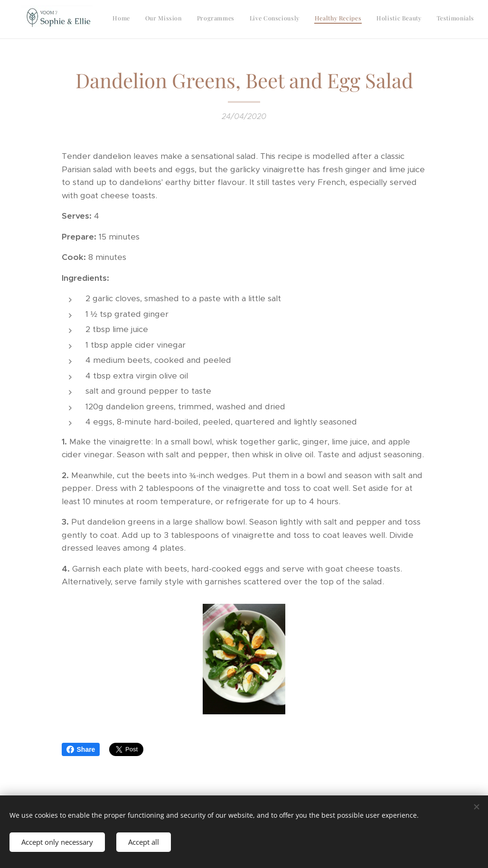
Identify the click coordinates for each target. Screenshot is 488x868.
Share (81, 749)
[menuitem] (368, 19)
